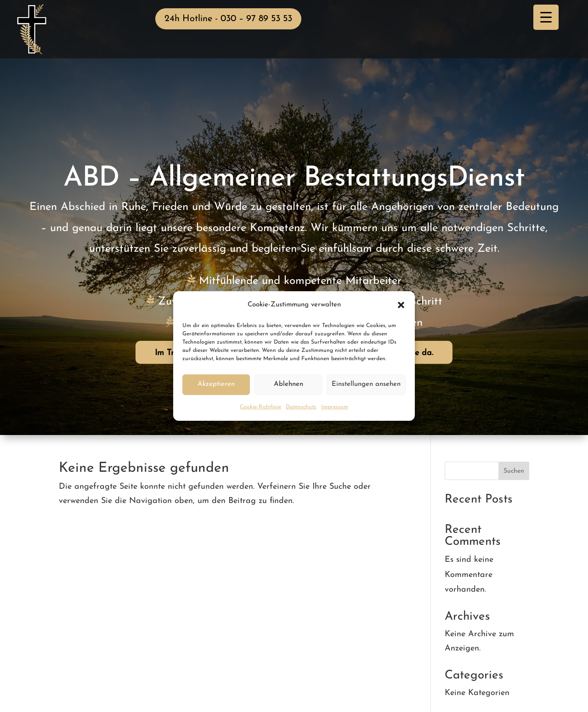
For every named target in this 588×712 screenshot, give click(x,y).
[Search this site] (487, 471)
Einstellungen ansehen (366, 384)
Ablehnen (288, 384)
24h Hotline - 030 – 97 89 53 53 (228, 19)
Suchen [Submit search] (514, 471)
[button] (401, 305)
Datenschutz (301, 407)
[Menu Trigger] (546, 17)
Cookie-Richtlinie (260, 407)
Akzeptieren (216, 384)
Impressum (335, 407)
